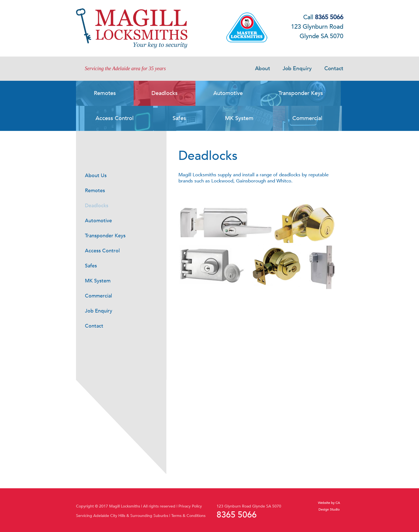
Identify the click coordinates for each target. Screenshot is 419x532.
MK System (98, 281)
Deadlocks (97, 206)
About (263, 69)
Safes (91, 266)
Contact (334, 69)
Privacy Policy (190, 506)
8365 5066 (237, 515)
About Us (96, 176)
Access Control (102, 251)
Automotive (98, 221)
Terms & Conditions (188, 516)
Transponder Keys (105, 236)
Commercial (98, 296)
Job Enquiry (297, 69)
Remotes (95, 191)
